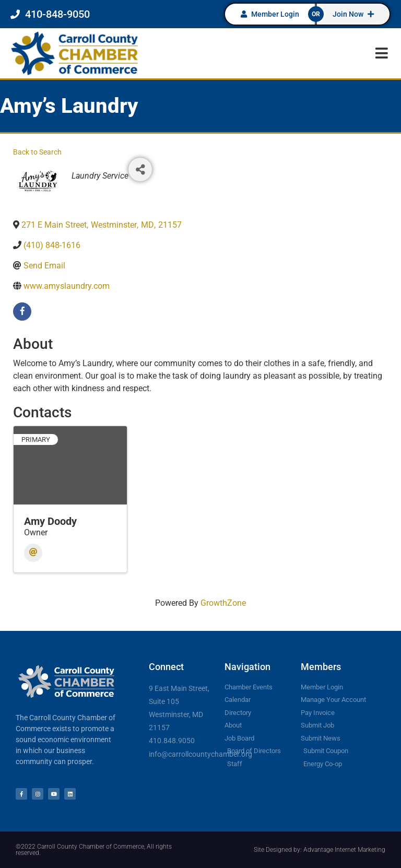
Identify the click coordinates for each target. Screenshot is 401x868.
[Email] (33, 553)
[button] (381, 53)
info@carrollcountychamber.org (200, 754)
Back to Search (37, 152)
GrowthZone (223, 603)
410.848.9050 (172, 741)
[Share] (140, 169)
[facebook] (22, 312)
